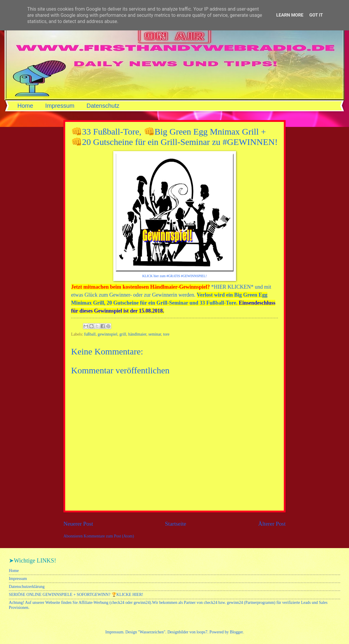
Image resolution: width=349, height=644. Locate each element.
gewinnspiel (108, 334)
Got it (316, 15)
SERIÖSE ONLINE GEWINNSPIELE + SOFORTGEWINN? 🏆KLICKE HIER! (76, 595)
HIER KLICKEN (232, 287)
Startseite (176, 524)
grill (123, 334)
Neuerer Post (78, 524)
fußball (90, 334)
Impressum (60, 106)
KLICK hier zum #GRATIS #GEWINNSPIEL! (174, 276)
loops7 (202, 632)
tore (166, 334)
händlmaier (137, 334)
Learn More (290, 15)
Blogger (236, 632)
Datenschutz (103, 106)
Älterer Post (272, 524)
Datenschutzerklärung (27, 587)
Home (25, 106)
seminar (155, 334)
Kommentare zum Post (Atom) (109, 536)
